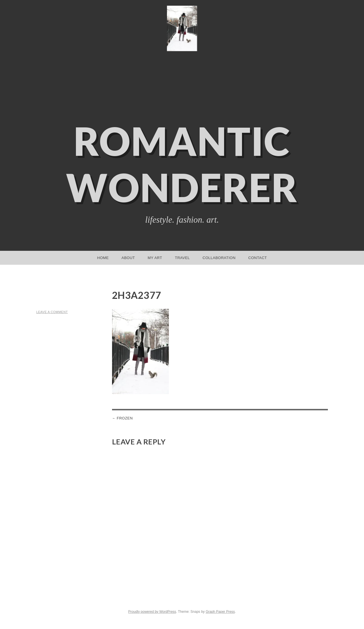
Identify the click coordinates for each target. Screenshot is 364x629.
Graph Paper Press (220, 612)
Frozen (125, 418)
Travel (182, 258)
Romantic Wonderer (182, 164)
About (128, 258)
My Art (155, 258)
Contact (258, 258)
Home (103, 258)
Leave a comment (52, 312)
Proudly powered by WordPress (152, 612)
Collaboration (219, 258)
